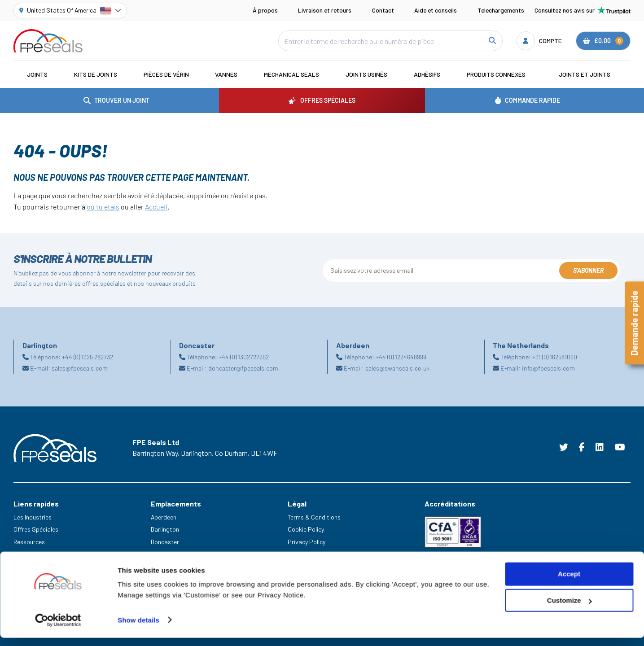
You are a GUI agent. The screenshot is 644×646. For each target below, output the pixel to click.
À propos (265, 10)
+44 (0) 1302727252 (244, 357)
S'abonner (588, 270)
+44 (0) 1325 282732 (88, 357)
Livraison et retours (325, 10)
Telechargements (501, 10)
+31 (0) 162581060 (555, 357)
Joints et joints (585, 74)
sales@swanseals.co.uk (397, 368)
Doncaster (165, 542)
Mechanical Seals (291, 74)
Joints (37, 74)
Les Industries (33, 517)
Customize (570, 609)
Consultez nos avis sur (583, 10)
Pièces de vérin (166, 74)
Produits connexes (496, 74)
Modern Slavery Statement (324, 554)
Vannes (226, 74)
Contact (383, 10)
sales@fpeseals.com (80, 368)
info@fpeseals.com (548, 368)
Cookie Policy (306, 529)
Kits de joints (96, 74)
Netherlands (167, 554)
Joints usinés (366, 74)
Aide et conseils (436, 10)
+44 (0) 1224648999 (401, 357)
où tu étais (103, 207)
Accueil (156, 207)
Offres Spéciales (36, 529)
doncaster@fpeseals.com (243, 368)
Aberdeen (164, 517)
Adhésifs (427, 74)
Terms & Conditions (314, 517)
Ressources (29, 542)
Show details (138, 628)
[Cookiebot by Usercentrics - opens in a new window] (58, 629)
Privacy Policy (307, 542)
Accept (569, 583)
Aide (19, 554)
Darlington (165, 529)
